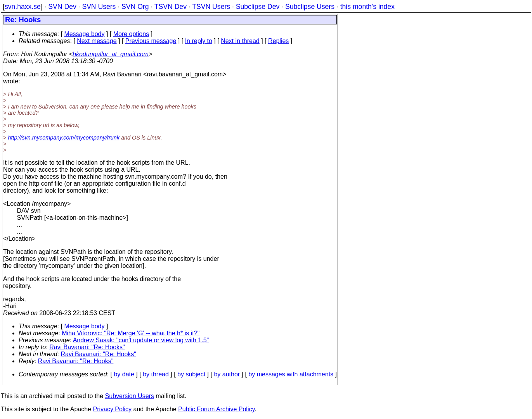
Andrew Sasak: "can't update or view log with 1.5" (141, 340)
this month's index (367, 7)
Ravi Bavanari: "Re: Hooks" (87, 347)
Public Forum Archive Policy (216, 409)
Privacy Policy (112, 409)
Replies (278, 41)
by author (227, 374)
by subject (191, 374)
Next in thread (240, 41)
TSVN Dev (171, 7)
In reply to (199, 41)
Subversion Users (130, 396)
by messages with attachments (291, 374)
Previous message (151, 41)
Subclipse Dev (258, 7)
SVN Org (135, 7)
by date (124, 374)
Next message (97, 41)
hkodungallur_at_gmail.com (111, 54)
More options (131, 34)
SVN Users (99, 7)
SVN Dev (62, 7)
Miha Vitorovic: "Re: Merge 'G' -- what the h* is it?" (131, 333)
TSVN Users (211, 7)
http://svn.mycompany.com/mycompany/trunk (64, 138)
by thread (156, 374)
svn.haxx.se (23, 7)
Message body (84, 34)
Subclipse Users (310, 7)
